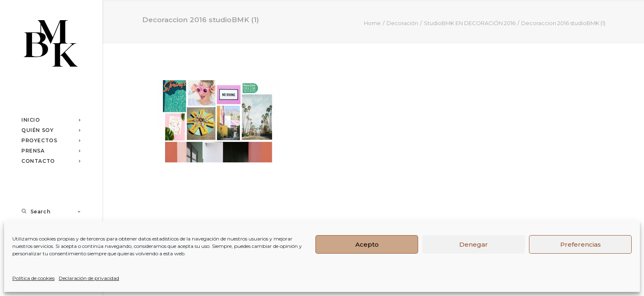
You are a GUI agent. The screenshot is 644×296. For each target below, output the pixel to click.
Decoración (402, 23)
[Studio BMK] (51, 44)
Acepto (367, 244)
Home (372, 23)
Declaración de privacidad (89, 278)
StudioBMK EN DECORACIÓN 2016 (470, 23)
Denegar (474, 244)
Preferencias (581, 244)
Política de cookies (33, 278)
